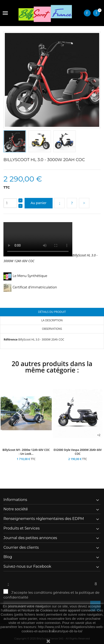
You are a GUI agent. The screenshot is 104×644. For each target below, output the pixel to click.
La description (52, 320)
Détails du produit (52, 312)
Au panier (38, 203)
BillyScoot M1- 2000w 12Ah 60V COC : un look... (26, 452)
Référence (11, 339)
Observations (52, 329)
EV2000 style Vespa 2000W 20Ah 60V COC (78, 452)
